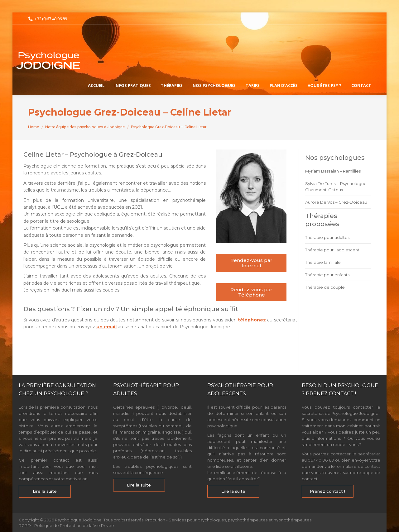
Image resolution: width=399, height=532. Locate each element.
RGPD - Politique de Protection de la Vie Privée (66, 525)
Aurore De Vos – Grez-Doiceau (336, 202)
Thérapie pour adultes (327, 237)
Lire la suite (45, 491)
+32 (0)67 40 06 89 (48, 19)
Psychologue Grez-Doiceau (53, 358)
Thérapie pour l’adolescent (332, 250)
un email (106, 327)
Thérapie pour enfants (327, 275)
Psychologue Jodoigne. (79, 520)
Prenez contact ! (327, 491)
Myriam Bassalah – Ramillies (333, 171)
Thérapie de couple (325, 287)
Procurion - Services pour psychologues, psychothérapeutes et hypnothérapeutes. (229, 520)
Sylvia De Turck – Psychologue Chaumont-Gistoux (336, 187)
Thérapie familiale (323, 262)
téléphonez (252, 320)
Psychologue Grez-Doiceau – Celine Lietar (90, 346)
